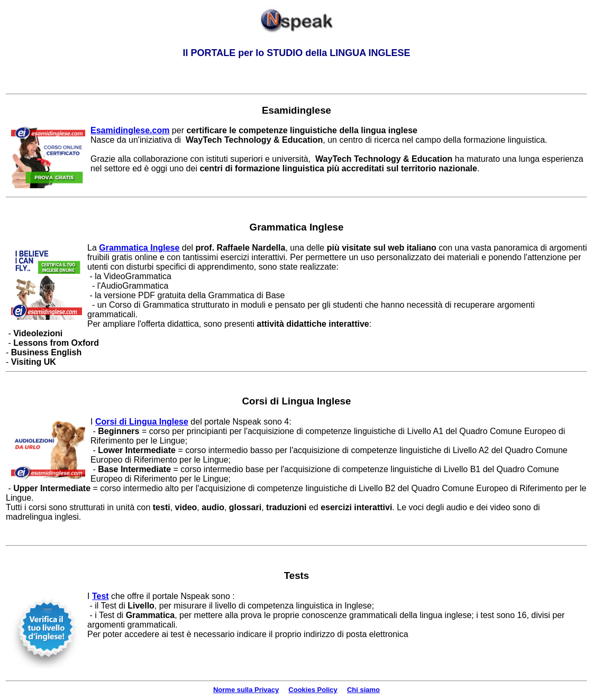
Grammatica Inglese (139, 248)
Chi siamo (363, 690)
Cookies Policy (313, 690)
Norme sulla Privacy (246, 690)
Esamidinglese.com (130, 130)
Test (101, 596)
